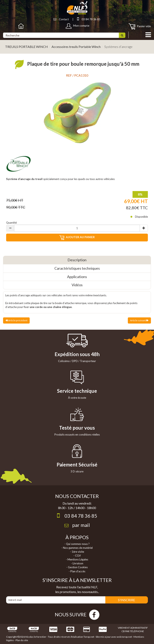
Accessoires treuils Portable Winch (76, 47)
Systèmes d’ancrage (118, 47)
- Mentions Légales (77, 559)
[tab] (77, 260)
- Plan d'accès (77, 571)
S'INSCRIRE (126, 600)
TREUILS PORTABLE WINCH (26, 47)
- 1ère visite (77, 552)
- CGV (77, 556)
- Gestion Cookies (77, 567)
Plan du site (22, 640)
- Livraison (77, 563)
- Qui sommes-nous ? (77, 544)
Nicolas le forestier (36, 637)
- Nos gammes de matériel (77, 548)
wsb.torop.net (124, 637)
